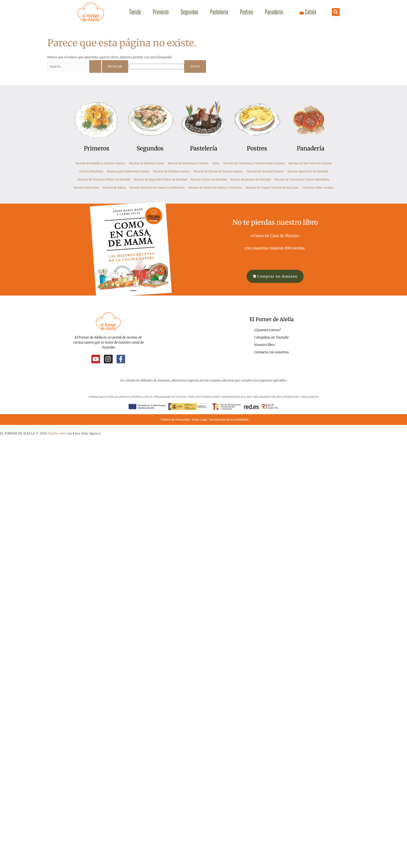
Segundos (189, 12)
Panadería (274, 12)
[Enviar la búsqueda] (95, 66)
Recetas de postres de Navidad (251, 179)
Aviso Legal (199, 420)
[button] (336, 12)
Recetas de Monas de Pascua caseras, (218, 171)
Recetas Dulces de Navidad (209, 179)
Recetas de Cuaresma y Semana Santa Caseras (254, 163)
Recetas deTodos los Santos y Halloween (157, 188)
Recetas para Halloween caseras (128, 171)
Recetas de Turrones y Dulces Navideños (302, 179)
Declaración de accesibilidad (229, 420)
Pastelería (219, 12)
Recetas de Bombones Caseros (188, 163)
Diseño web (57, 433)
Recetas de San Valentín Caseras (310, 163)
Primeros (161, 12)
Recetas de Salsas (114, 188)
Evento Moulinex (91, 171)
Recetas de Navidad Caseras (265, 171)
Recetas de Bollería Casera (147, 163)
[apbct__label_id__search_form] (157, 66)
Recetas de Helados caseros (172, 171)
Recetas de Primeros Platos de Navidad (104, 179)
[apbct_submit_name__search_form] (195, 66)
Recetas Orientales (86, 188)
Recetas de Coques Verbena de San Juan (272, 188)
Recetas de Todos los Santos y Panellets (215, 188)
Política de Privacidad (175, 420)
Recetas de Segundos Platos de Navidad (160, 179)
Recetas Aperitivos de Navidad (308, 171)
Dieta (216, 163)
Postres (246, 12)
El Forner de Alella (272, 319)
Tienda (135, 12)
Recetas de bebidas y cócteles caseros (100, 163)
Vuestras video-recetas (318, 188)
